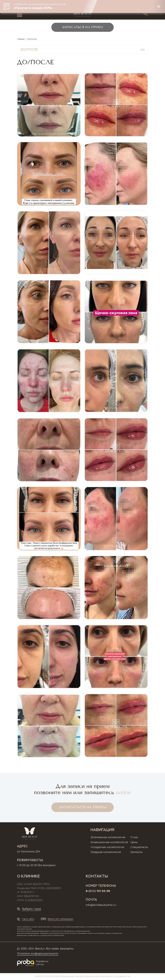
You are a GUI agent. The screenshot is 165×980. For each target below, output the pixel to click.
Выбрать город (31, 909)
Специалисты (139, 847)
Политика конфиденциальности (38, 954)
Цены (134, 842)
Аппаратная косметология (107, 847)
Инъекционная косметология (109, 842)
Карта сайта (28, 919)
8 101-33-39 (98, 891)
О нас (134, 837)
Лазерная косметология (106, 852)
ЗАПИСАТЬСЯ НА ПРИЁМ (83, 807)
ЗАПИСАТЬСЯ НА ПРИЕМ (82, 27)
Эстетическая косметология (108, 837)
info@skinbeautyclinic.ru (101, 905)
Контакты (137, 852)
